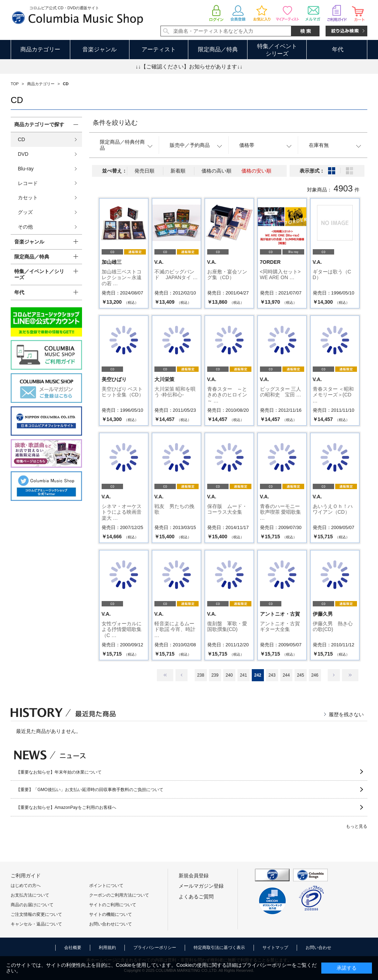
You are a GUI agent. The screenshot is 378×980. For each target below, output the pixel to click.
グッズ (25, 212)
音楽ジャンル (99, 49)
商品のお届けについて (32, 905)
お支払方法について (30, 895)
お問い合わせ (318, 948)
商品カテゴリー (40, 49)
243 (272, 675)
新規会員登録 (194, 876)
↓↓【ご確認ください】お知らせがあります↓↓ (189, 66)
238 (201, 675)
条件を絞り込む (115, 123)
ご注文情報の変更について (36, 914)
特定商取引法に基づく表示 (219, 948)
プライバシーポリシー (155, 948)
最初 (165, 675)
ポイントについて (106, 886)
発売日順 (144, 171)
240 (229, 675)
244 (286, 675)
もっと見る (357, 826)
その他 (25, 227)
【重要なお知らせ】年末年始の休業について (59, 772)
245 (301, 675)
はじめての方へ (26, 886)
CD (21, 139)
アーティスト (159, 49)
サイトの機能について (111, 914)
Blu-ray (26, 169)
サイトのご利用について (113, 905)
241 (244, 675)
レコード (28, 183)
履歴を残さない (346, 714)
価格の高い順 (216, 171)
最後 (350, 675)
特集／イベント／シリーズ (39, 274)
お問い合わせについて (111, 924)
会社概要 (73, 948)
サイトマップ (275, 948)
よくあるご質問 (196, 897)
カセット (28, 197)
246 (315, 675)
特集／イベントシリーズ (277, 50)
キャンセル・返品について (36, 924)
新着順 (178, 171)
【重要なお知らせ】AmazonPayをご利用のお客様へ (66, 807)
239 (215, 675)
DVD (23, 154)
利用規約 (107, 948)
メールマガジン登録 (201, 886)
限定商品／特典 (218, 49)
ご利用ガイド (26, 876)
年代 (338, 49)
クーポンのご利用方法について (119, 895)
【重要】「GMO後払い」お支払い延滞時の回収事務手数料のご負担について (90, 790)
